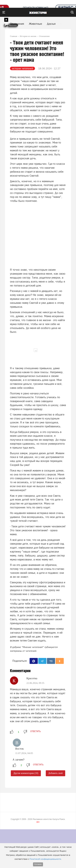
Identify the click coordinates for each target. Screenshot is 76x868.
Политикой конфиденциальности (45, 859)
